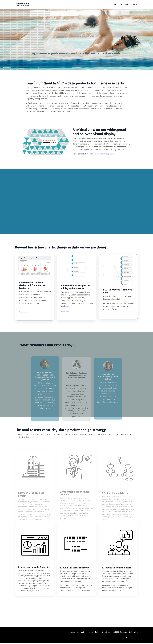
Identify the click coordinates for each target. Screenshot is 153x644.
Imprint (90, 633)
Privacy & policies (103, 633)
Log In (134, 5)
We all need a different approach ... (101, 154)
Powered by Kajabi (132, 639)
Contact (125, 5)
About (117, 5)
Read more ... (25, 312)
